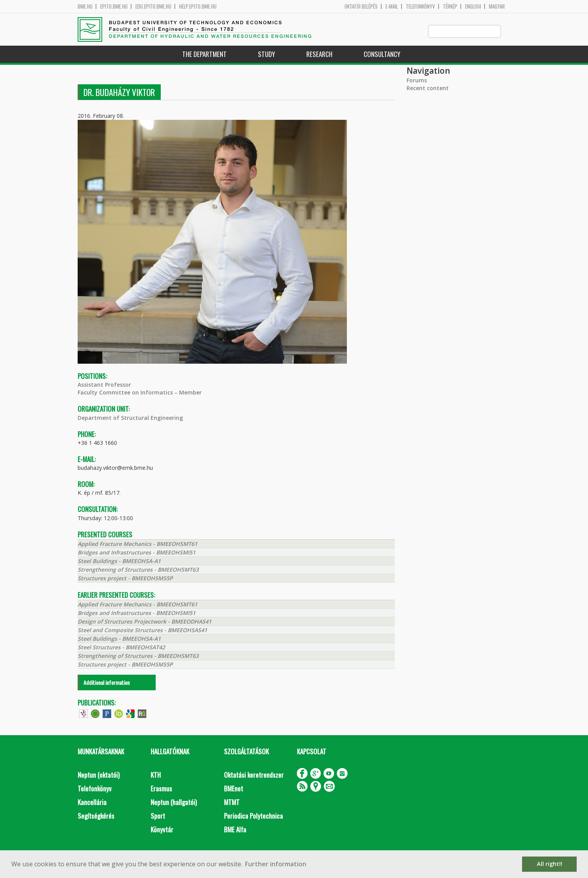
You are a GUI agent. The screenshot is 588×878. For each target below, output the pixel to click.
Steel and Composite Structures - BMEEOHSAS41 (142, 630)
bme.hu (85, 6)
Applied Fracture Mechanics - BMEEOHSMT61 (138, 544)
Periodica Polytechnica (253, 816)
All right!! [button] (550, 864)
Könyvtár (162, 830)
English (473, 6)
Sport (158, 816)
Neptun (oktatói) (99, 775)
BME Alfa (235, 830)
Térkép (450, 6)
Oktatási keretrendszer (254, 775)
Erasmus (161, 789)
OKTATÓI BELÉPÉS (361, 6)
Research (319, 54)
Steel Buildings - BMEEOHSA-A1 (119, 561)
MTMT (232, 802)
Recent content (428, 88)
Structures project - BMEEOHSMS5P (125, 579)
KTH (156, 775)
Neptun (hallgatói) (174, 802)
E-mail (392, 6)
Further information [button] (276, 864)
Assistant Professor (104, 385)
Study (266, 54)
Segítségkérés (96, 816)
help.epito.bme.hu (198, 6)
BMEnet (234, 789)
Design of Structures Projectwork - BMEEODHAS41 (145, 622)
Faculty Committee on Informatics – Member (140, 393)
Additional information (107, 683)
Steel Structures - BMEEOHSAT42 (121, 648)
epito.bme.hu (114, 6)
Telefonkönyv (420, 6)
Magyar (497, 6)
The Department (204, 54)
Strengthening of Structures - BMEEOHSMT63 (138, 570)
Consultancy (382, 54)
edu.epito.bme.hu (153, 6)
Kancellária (92, 802)
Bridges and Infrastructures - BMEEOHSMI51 (137, 553)
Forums (417, 81)
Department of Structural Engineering (130, 418)
